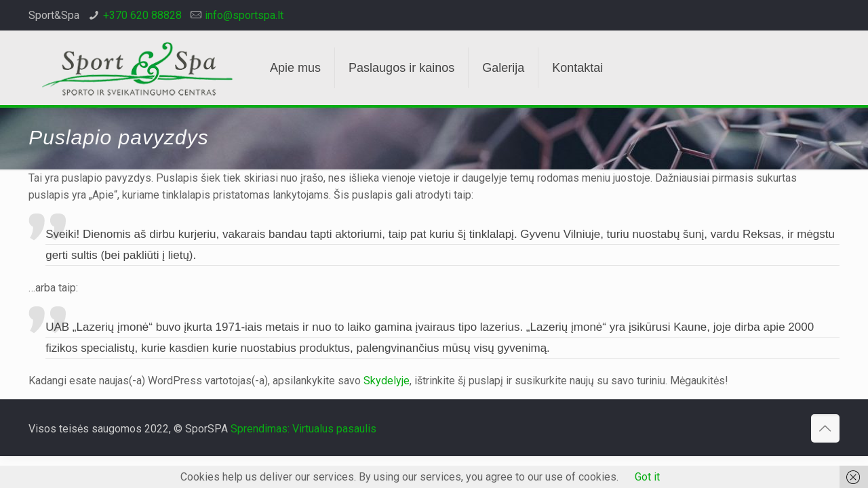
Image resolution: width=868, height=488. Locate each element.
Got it (647, 477)
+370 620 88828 (142, 15)
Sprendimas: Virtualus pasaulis (303, 429)
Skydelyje (387, 381)
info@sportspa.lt (244, 15)
